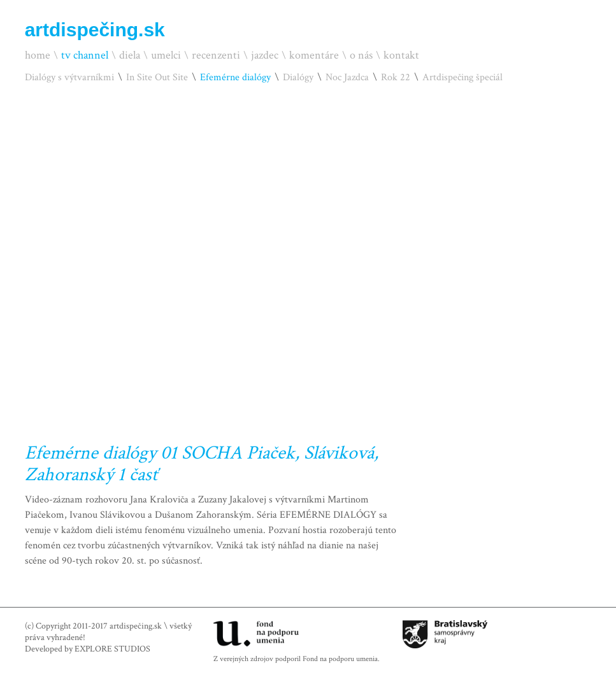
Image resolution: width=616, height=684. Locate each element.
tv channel (85, 55)
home (38, 55)
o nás (361, 55)
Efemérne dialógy (235, 77)
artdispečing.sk (95, 30)
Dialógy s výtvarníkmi (69, 77)
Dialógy (298, 77)
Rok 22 (396, 77)
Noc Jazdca (347, 77)
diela (130, 55)
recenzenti (216, 55)
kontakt (401, 55)
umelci (166, 55)
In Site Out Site (157, 77)
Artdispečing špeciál (462, 77)
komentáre (314, 55)
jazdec (265, 55)
